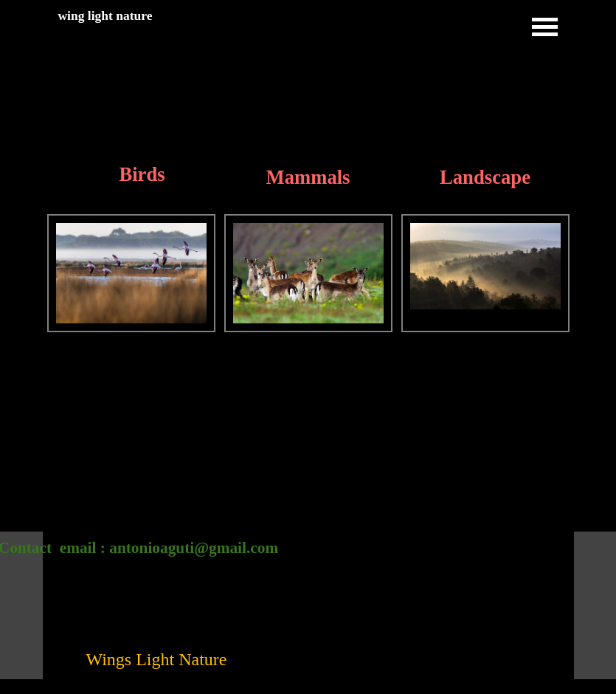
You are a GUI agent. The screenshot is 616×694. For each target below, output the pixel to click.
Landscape (485, 177)
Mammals (308, 177)
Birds (142, 174)
